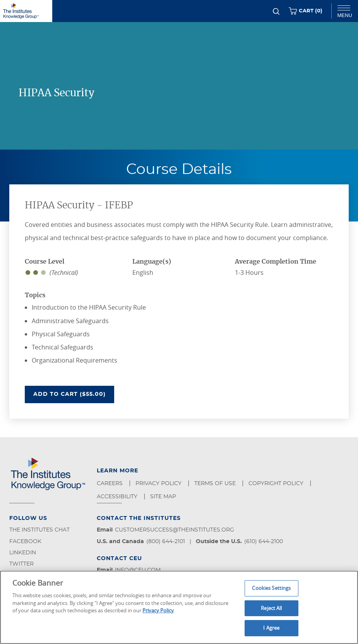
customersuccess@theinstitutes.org (175, 530)
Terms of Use (216, 484)
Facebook (25, 542)
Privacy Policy (159, 484)
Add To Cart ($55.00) (74, 394)
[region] (179, 607)
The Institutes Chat (39, 530)
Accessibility (118, 497)
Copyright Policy (277, 484)
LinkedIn (23, 553)
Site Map (164, 497)
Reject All (271, 608)
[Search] (276, 11)
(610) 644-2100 (264, 542)
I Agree (271, 628)
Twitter (21, 564)
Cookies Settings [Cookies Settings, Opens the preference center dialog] (271, 588)
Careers (110, 484)
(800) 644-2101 (166, 542)
